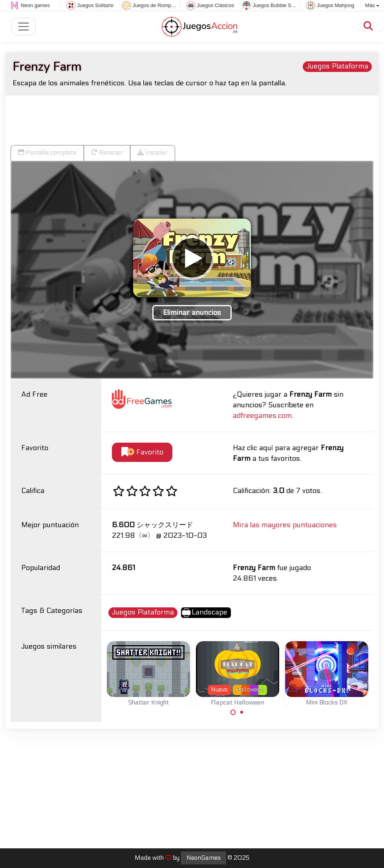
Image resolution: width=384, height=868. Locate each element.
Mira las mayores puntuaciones (285, 525)
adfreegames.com (262, 416)
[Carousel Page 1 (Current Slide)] (233, 712)
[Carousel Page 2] (242, 712)
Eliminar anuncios (192, 313)
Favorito (142, 452)
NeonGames (204, 858)
